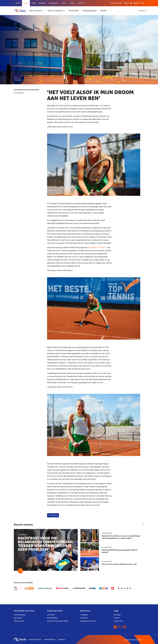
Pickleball (42, 3)
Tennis (26, 3)
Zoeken (141, 11)
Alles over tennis (36, 11)
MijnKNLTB (137, 3)
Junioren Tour (118, 621)
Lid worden (51, 615)
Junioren (117, 618)
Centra (64, 3)
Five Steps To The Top (97, 248)
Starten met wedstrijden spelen (58, 621)
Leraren (72, 3)
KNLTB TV (82, 3)
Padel (34, 3)
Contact (126, 3)
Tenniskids (117, 615)
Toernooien (84, 618)
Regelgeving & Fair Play (88, 621)
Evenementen (74, 11)
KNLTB (18, 3)
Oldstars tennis (19, 621)
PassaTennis (116, 3)
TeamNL (103, 11)
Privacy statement (35, 639)
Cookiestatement (49, 639)
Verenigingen (53, 3)
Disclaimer (61, 639)
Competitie (84, 615)
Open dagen (18, 618)
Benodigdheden (52, 618)
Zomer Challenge (20, 615)
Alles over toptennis (55, 11)
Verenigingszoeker (89, 11)
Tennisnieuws (53, 515)
